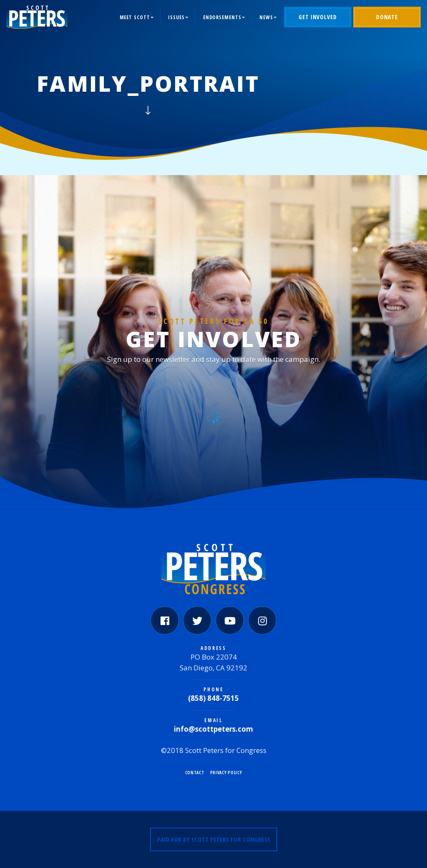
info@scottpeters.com (213, 729)
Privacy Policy (226, 773)
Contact (195, 773)
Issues (176, 17)
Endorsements (222, 17)
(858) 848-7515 (213, 698)
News (266, 17)
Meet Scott (135, 17)
